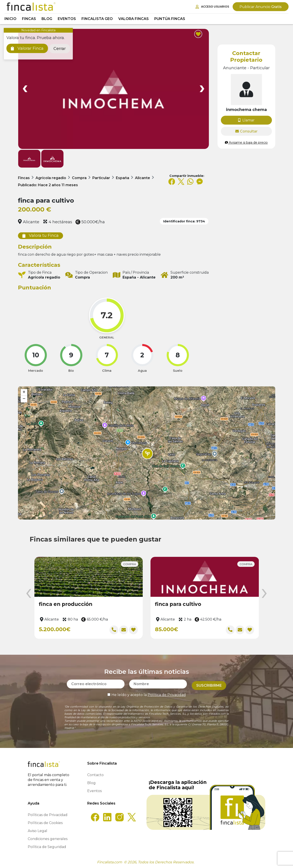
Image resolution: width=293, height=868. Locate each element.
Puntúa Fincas (170, 19)
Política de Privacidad (167, 693)
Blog (47, 19)
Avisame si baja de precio (246, 142)
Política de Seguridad (47, 847)
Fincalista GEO (97, 19)
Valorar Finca (27, 48)
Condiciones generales (48, 839)
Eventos (67, 19)
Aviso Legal (38, 831)
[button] (147, 454)
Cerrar (60, 49)
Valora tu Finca (41, 235)
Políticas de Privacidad (48, 815)
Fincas (29, 19)
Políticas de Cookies (45, 823)
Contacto (95, 775)
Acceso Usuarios (212, 7)
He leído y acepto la (147, 693)
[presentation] (29, 594)
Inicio (10, 19)
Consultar (246, 131)
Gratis (261, 7)
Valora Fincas (134, 19)
